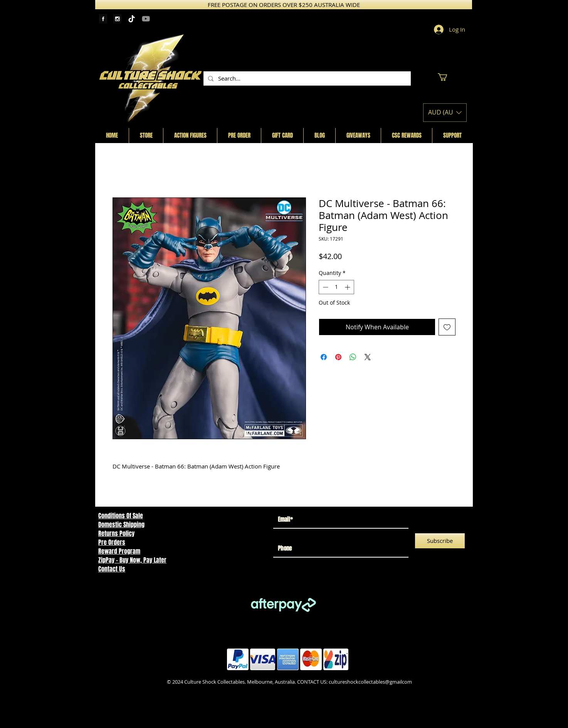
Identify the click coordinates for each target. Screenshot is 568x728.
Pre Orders (112, 542)
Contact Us (112, 569)
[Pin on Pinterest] (338, 357)
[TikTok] (132, 19)
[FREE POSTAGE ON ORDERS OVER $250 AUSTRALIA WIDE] (284, 5)
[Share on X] (368, 357)
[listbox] (445, 113)
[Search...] (306, 78)
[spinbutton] (336, 287)
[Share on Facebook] (324, 357)
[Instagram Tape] (117, 19)
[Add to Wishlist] (447, 327)
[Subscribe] (440, 541)
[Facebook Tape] (103, 19)
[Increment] (348, 287)
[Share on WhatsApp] (353, 357)
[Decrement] (325, 287)
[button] (447, 77)
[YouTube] (146, 19)
